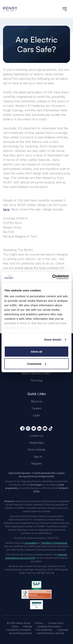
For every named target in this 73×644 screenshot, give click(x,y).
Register (37, 463)
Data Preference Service (51, 633)
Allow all (37, 351)
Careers (37, 408)
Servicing (36, 380)
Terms (15, 626)
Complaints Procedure (19, 630)
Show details (53, 340)
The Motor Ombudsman (54, 543)
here (6, 209)
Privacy (39, 623)
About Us (36, 401)
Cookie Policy (56, 623)
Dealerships (36, 443)
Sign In (38, 457)
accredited (31, 543)
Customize (37, 364)
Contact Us (36, 436)
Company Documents (49, 626)
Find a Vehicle (37, 450)
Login (36, 415)
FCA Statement (44, 630)
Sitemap (28, 626)
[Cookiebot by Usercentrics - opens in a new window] (52, 277)
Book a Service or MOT (37, 373)
